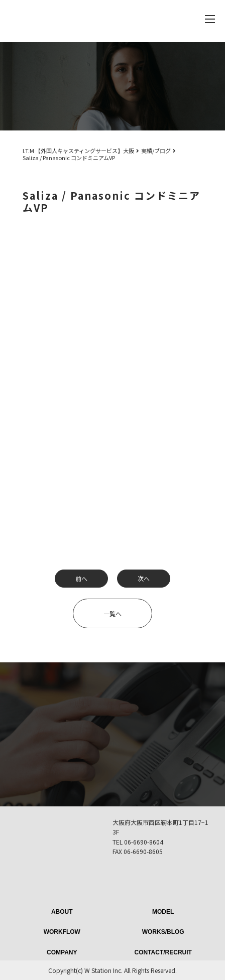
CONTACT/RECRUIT (163, 952)
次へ (144, 578)
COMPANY (62, 952)
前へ (81, 578)
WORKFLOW (62, 932)
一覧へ (113, 613)
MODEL (163, 912)
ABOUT (62, 912)
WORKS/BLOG (163, 932)
